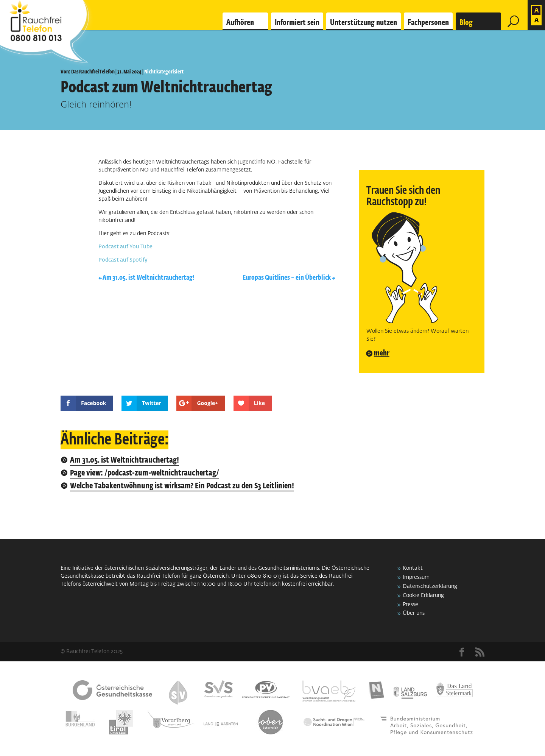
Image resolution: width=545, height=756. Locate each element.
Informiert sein (297, 23)
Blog (466, 23)
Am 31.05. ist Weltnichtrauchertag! (125, 461)
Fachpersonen (428, 23)
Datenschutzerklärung (430, 586)
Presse (410, 605)
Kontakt (413, 568)
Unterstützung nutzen (364, 23)
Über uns (414, 613)
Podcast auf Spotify (123, 260)
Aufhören (240, 23)
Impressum (416, 577)
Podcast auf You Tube (125, 247)
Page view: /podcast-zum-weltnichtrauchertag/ (145, 473)
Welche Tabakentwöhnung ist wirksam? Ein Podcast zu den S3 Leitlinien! (182, 486)
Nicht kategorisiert (164, 72)
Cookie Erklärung (423, 595)
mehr (382, 353)
